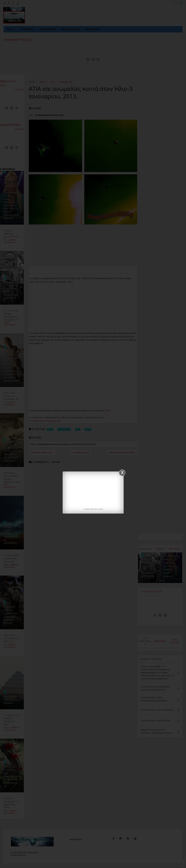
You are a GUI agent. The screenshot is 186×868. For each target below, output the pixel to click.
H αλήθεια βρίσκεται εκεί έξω (93, 509)
